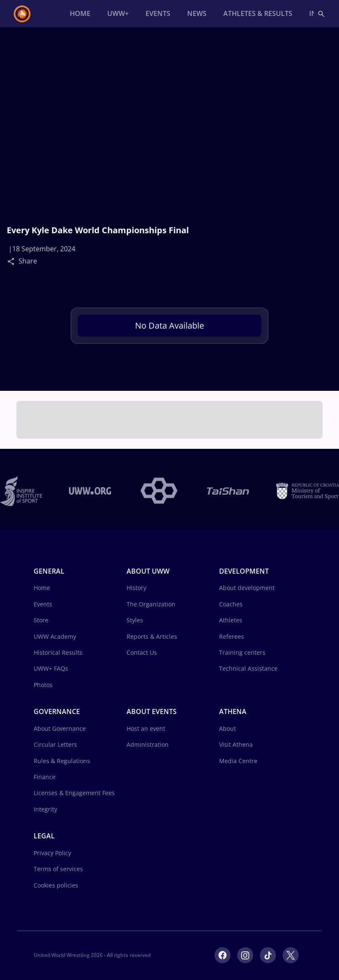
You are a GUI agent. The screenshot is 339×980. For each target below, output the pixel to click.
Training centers (242, 652)
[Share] (13, 261)
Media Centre (238, 761)
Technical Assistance (248, 668)
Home (42, 588)
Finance (45, 777)
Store (41, 620)
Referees (232, 636)
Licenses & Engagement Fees (74, 793)
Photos (43, 685)
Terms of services (58, 869)
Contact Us (142, 652)
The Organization (151, 604)
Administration (148, 744)
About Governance (60, 728)
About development (247, 588)
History (136, 588)
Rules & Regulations (62, 761)
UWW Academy (55, 636)
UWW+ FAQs (51, 668)
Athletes (231, 620)
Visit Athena (236, 744)
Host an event (146, 728)
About (228, 728)
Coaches (231, 604)
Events (43, 604)
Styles (135, 620)
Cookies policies (56, 885)
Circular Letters (55, 744)
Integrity (45, 809)
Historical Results (58, 652)
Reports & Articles (152, 636)
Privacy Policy (52, 853)
